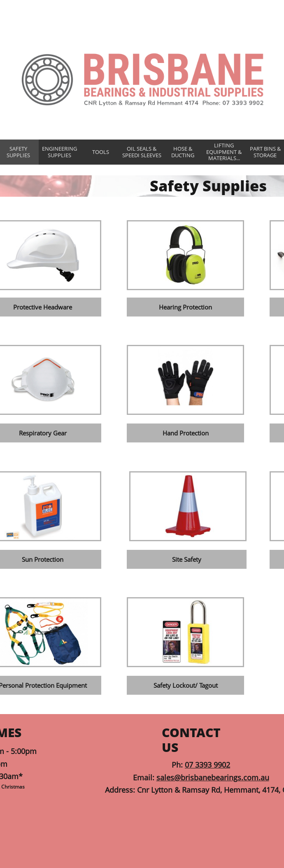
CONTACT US (191, 740)
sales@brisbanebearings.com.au (213, 777)
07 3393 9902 (207, 765)
